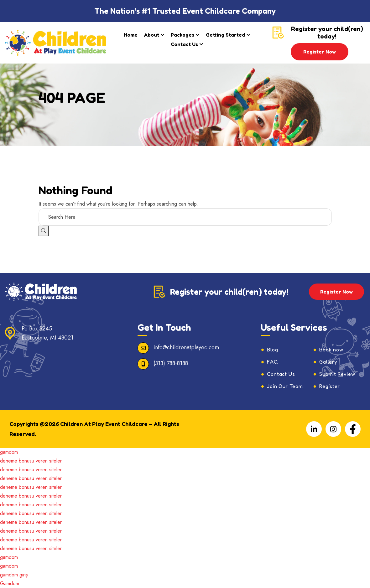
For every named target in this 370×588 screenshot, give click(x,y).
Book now (331, 350)
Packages (182, 35)
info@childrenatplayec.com (186, 347)
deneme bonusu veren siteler (31, 461)
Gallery (328, 362)
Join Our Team (285, 386)
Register (329, 386)
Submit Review (337, 374)
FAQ (272, 362)
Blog (272, 350)
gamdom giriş (14, 575)
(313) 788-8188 (171, 363)
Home (131, 35)
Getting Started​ (225, 35)
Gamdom (10, 583)
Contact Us (184, 44)
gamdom (9, 452)
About (152, 35)
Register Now (320, 52)
